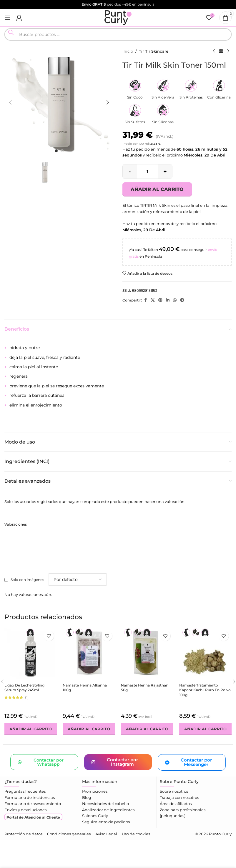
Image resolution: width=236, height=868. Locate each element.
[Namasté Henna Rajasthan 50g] (147, 654)
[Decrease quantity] (130, 171)
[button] (10, 102)
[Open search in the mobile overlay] (118, 34)
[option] (56, 151)
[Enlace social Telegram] (182, 300)
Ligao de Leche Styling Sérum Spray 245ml (24, 688)
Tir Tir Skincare (154, 51)
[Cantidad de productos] (147, 171)
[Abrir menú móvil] (7, 18)
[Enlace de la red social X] (153, 300)
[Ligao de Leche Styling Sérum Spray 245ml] (31, 654)
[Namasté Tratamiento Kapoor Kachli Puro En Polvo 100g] (205, 654)
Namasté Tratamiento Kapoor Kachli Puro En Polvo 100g (205, 690)
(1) (27, 697)
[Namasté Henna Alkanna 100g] (89, 654)
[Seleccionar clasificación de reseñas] (78, 579)
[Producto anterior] (214, 51)
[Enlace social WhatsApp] (175, 300)
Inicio (128, 51)
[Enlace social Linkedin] (168, 300)
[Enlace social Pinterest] (160, 300)
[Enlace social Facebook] (145, 300)
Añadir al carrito (157, 189)
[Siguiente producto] (228, 51)
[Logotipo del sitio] (118, 17)
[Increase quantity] (165, 171)
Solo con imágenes (27, 580)
